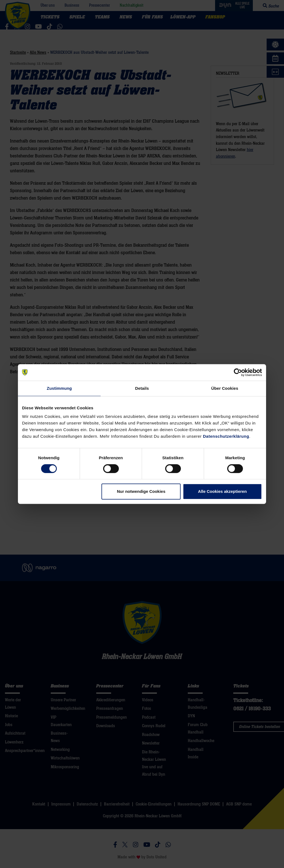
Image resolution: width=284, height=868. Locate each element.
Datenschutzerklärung (226, 436)
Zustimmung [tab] (59, 388)
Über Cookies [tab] (225, 388)
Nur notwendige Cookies (141, 491)
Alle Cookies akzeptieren (222, 491)
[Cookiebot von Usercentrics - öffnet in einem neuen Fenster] (238, 372)
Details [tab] (142, 388)
